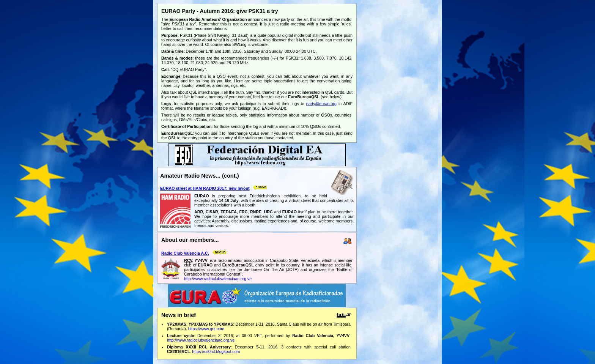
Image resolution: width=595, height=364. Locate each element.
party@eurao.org (321, 104)
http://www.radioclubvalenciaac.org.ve (218, 279)
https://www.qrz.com (206, 329)
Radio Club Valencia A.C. (185, 253)
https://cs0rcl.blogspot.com (216, 351)
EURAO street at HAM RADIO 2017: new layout (205, 188)
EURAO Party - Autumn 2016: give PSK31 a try (220, 11)
